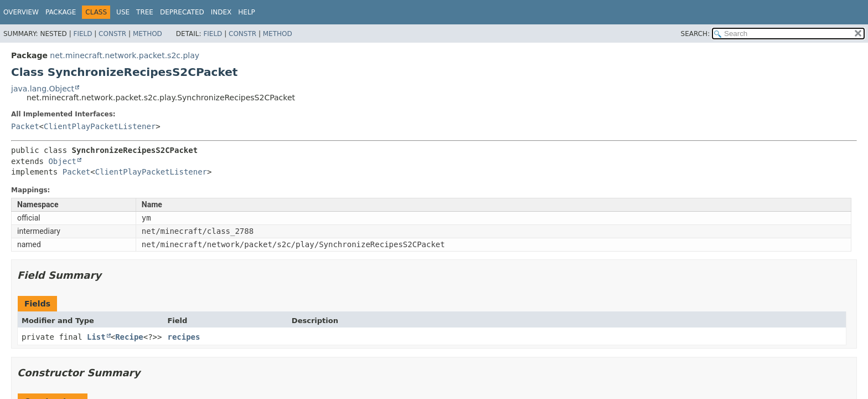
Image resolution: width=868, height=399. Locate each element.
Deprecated (182, 12)
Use (123, 12)
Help (247, 12)
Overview (21, 12)
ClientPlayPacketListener (100, 126)
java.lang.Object (43, 89)
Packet (25, 126)
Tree (145, 12)
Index (221, 12)
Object (62, 161)
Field (82, 34)
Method (148, 34)
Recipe (129, 337)
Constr (112, 34)
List (96, 337)
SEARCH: (696, 34)
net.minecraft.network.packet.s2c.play (125, 55)
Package (61, 12)
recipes (184, 337)
